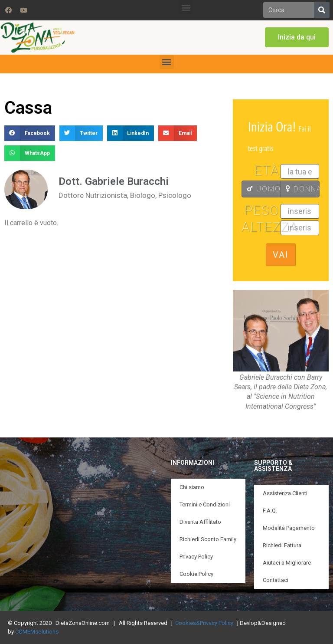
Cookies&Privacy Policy (204, 623)
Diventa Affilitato (200, 522)
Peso (262, 210)
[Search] (322, 10)
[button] (186, 7)
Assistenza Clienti (285, 493)
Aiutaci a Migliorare (287, 563)
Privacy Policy (196, 557)
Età (267, 171)
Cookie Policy (196, 574)
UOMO (264, 189)
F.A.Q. (270, 511)
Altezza (261, 227)
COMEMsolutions (37, 632)
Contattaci (276, 580)
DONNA (302, 189)
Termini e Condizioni (205, 504)
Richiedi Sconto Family (208, 539)
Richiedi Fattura (282, 545)
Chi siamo (192, 487)
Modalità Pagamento (289, 528)
